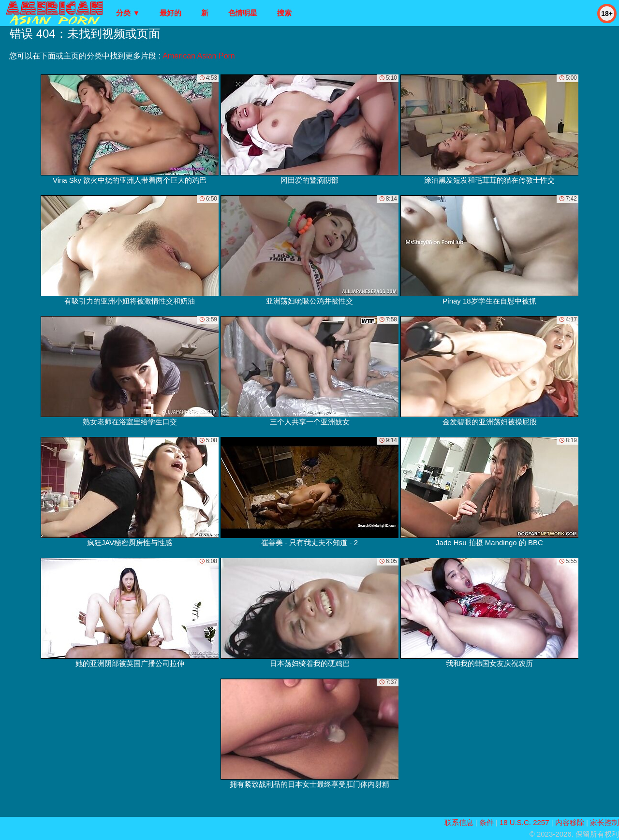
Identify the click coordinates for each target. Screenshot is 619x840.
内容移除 (570, 822)
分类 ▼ (128, 13)
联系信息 (459, 822)
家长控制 (604, 822)
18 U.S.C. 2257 (524, 822)
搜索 (284, 13)
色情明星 (243, 13)
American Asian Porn (199, 56)
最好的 (170, 13)
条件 (486, 822)
